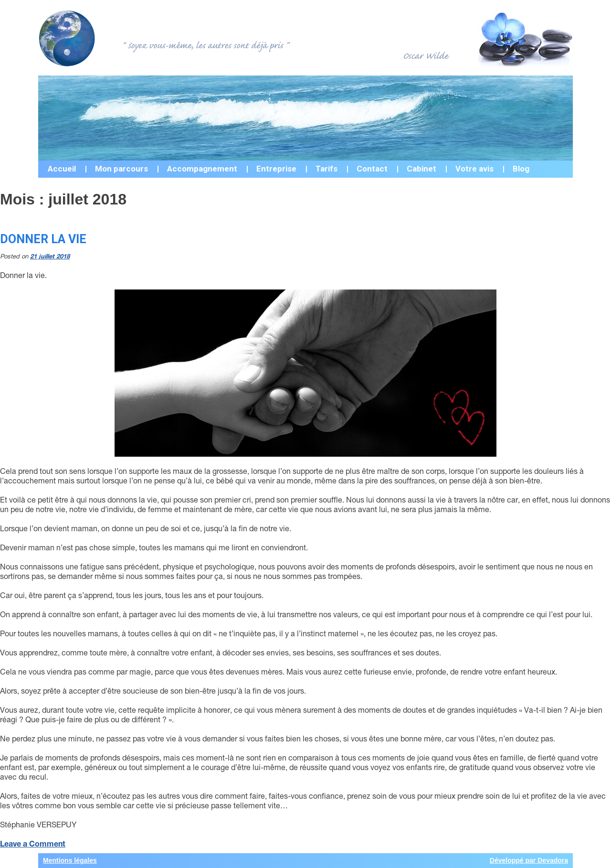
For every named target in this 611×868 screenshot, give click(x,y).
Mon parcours (121, 169)
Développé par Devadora (529, 860)
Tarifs (327, 169)
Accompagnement (202, 169)
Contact (372, 169)
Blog (521, 169)
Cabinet (421, 169)
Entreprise (276, 169)
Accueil (62, 169)
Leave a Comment (33, 843)
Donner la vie (43, 239)
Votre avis (474, 169)
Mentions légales (70, 860)
